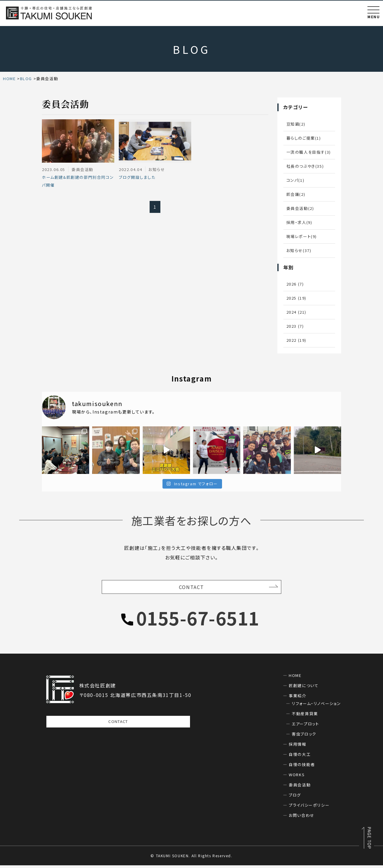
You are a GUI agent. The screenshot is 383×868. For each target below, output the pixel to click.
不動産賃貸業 (305, 716)
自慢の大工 (300, 757)
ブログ (295, 798)
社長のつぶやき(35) (305, 166)
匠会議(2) (296, 194)
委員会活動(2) (300, 208)
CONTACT (191, 588)
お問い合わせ (302, 818)
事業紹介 (297, 698)
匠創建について (304, 688)
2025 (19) (296, 298)
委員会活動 (300, 787)
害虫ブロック (304, 737)
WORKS (297, 777)
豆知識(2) (296, 124)
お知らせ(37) (299, 250)
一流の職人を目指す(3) (309, 152)
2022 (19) (296, 340)
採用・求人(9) (299, 222)
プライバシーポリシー (309, 808)
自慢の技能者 (302, 767)
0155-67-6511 (198, 620)
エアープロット (305, 726)
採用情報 (297, 747)
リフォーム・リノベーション (316, 706)
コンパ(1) (295, 180)
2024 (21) (296, 312)
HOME (295, 678)
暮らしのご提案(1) (304, 138)
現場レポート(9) (302, 236)
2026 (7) (295, 284)
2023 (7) (295, 326)
